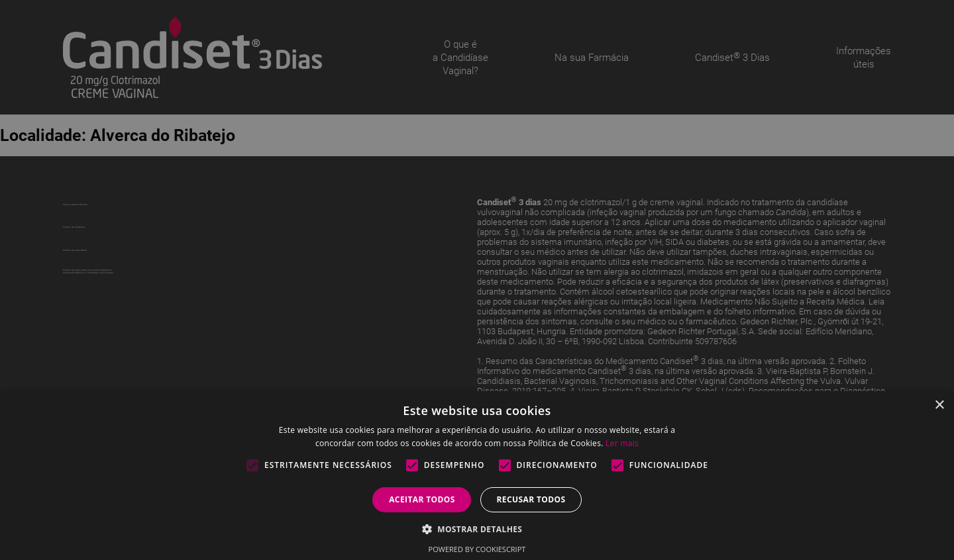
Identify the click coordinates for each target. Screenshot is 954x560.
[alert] (477, 280)
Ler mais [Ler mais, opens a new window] (622, 443)
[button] (477, 529)
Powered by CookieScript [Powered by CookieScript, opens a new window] (477, 549)
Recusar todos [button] (531, 499)
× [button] (939, 405)
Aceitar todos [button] (422, 499)
